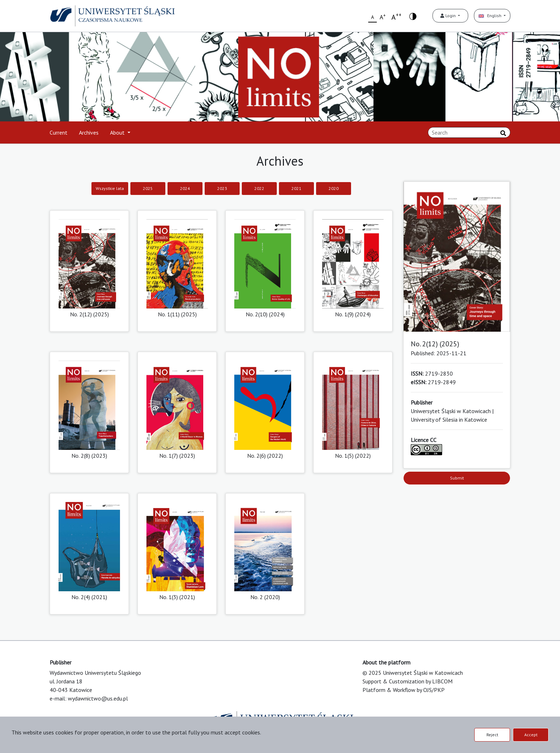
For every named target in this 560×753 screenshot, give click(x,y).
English (491, 16)
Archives (89, 132)
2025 (148, 188)
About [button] (118, 132)
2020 (334, 188)
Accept (531, 735)
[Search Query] (469, 132)
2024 (185, 188)
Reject (492, 735)
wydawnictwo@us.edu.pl (98, 698)
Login (449, 16)
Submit (457, 478)
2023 (222, 188)
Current (59, 132)
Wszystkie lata (110, 188)
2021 (296, 188)
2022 (259, 188)
